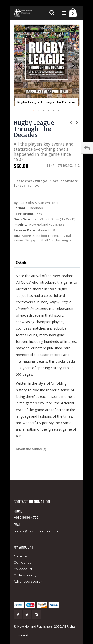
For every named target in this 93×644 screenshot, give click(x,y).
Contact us (22, 563)
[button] (73, 34)
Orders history (25, 575)
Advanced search (28, 582)
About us (21, 556)
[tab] (47, 262)
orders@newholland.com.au (36, 531)
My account (23, 569)
